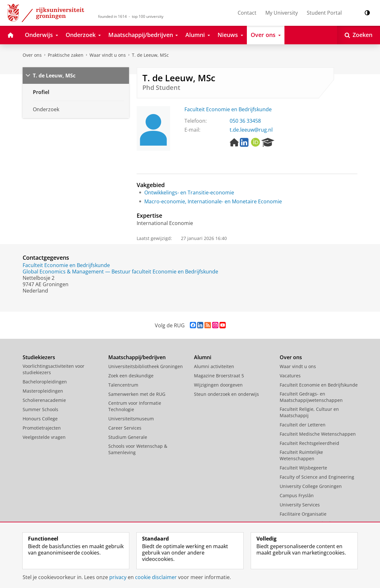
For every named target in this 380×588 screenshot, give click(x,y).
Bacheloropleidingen (45, 382)
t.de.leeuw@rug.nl (251, 130)
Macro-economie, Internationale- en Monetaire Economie (213, 201)
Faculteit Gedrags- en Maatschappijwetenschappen (311, 397)
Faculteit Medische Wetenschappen (318, 434)
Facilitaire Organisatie (303, 514)
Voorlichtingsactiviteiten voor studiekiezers (54, 369)
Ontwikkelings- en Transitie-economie (189, 192)
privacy (118, 577)
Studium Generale (128, 437)
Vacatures (290, 376)
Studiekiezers (39, 357)
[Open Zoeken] (358, 35)
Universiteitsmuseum (131, 419)
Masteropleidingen (43, 391)
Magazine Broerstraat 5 (219, 376)
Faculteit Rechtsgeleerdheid (309, 443)
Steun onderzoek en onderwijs (226, 394)
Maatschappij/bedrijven (137, 357)
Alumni (203, 357)
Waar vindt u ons (108, 55)
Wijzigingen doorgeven (218, 385)
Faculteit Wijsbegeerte (303, 468)
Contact (247, 13)
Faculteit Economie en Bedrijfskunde (228, 109)
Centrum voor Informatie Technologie (135, 406)
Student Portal (324, 13)
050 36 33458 (245, 121)
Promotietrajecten (42, 428)
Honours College (40, 419)
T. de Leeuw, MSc (150, 55)
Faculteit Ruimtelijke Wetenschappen (301, 455)
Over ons (32, 55)
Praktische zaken (66, 55)
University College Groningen (311, 486)
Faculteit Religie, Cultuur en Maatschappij (309, 412)
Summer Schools (40, 409)
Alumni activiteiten (214, 366)
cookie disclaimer (156, 577)
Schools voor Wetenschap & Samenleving (138, 449)
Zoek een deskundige (131, 376)
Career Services (125, 428)
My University (282, 13)
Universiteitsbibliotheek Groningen (146, 366)
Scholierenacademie (44, 400)
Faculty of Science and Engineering (317, 477)
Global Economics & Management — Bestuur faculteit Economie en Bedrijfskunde (120, 272)
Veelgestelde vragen (44, 437)
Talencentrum (123, 385)
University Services (300, 505)
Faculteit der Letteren (303, 425)
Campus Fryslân (297, 495)
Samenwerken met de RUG (137, 394)
